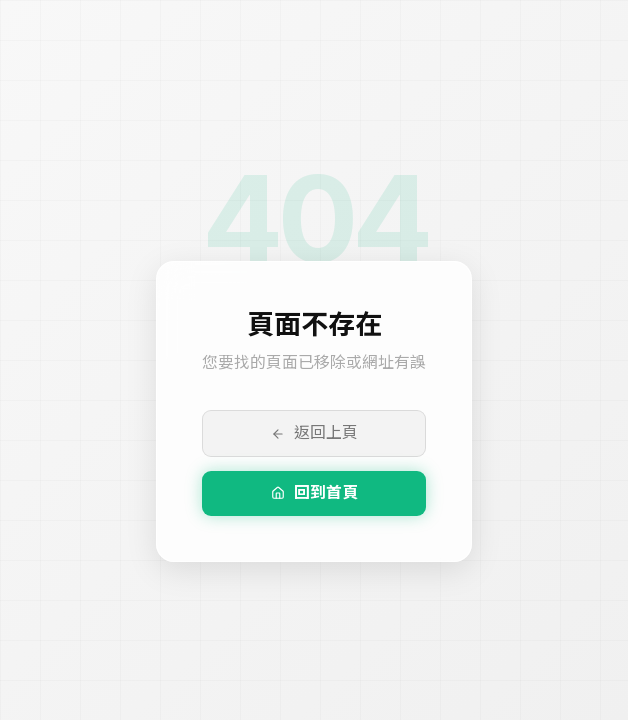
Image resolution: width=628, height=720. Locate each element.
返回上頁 (314, 432)
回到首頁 (314, 492)
